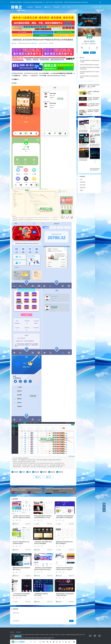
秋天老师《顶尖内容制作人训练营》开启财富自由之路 (93, 99)
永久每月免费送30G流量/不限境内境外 (43, 32)
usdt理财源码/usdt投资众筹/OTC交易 (41, 595)
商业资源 (51, 43)
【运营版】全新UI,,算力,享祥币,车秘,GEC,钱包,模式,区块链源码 (22, 517)
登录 (96, 7)
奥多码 (82, 190)
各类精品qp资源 (43, 35)
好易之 (20, 458)
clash (81, 179)
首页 (11, 12)
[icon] (90, 636)
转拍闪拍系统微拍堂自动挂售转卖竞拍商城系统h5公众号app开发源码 (43, 517)
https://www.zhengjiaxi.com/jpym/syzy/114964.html (49, 460)
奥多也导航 (83, 185)
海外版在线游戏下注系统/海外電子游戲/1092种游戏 (65, 595)
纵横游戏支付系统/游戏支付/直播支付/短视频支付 (64, 543)
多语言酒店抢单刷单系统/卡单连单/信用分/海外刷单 (95, 169)
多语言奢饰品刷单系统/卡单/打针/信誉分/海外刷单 (95, 145)
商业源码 (16, 472)
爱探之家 (14, 43)
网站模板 (30, 7)
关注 (86, 53)
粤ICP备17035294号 (35, 635)
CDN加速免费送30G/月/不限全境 (64, 32)
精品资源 (53, 472)
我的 (69, 7)
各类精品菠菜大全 (22, 35)
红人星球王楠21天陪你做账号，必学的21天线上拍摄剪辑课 (94, 105)
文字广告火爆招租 (22, 32)
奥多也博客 (83, 182)
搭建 (30, 472)
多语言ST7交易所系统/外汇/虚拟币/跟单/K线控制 (21, 543)
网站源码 (61, 472)
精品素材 (56, 7)
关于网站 (52, 635)
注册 (100, 7)
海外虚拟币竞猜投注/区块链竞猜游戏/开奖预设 (84, 160)
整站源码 (37, 472)
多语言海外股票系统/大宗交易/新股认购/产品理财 (84, 131)
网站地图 (73, 635)
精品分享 (47, 7)
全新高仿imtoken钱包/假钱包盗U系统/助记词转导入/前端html (64, 569)
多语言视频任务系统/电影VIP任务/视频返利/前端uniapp (83, 145)
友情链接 (68, 635)
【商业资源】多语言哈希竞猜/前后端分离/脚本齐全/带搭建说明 (65, 517)
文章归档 (62, 635)
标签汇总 (57, 635)
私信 (93, 53)
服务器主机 (79, 635)
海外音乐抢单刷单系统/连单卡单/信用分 (89, 65)
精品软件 (39, 7)
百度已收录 (72, 456)
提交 (71, 621)
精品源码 (45, 472)
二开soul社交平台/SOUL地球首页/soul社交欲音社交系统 (21, 595)
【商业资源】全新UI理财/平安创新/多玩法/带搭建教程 (43, 543)
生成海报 (42, 642)
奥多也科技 (83, 188)
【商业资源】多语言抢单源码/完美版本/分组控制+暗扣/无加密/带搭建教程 (43, 569)
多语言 (13, 73)
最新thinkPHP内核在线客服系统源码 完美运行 (21, 569)
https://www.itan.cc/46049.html (30, 43)
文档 (64, 7)
